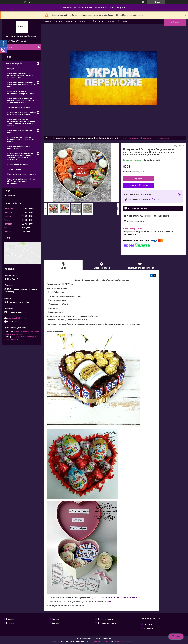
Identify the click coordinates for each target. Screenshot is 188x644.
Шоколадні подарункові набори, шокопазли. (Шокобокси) (22, 113)
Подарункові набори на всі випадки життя (19, 147)
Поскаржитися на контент (101, 641)
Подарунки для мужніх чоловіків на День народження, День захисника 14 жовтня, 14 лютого (21, 122)
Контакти (122, 21)
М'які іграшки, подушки (18, 164)
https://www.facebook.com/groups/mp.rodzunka (22, 333)
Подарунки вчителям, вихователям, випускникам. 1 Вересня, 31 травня (20, 75)
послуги (11, 68)
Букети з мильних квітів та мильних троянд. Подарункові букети (21, 139)
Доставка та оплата (104, 21)
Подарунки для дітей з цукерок (22, 174)
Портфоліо (10, 195)
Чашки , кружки (14, 169)
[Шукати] (39, 47)
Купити (139, 179)
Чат (176, 636)
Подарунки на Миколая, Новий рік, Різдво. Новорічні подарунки (21, 181)
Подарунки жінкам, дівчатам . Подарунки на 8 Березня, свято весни (21, 84)
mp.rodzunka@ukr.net (17, 318)
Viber (109, 601)
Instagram (148, 628)
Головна (47, 21)
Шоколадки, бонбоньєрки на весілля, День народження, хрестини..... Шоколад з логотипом (20, 156)
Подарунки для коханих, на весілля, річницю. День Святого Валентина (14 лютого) (90, 138)
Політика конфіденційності (124, 641)
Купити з (139, 185)
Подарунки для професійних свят (20, 131)
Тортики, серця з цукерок (19, 107)
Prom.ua (108, 639)
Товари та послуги (106, 619)
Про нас (83, 21)
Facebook (148, 624)
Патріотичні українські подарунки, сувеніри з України (21, 92)
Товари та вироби (64, 21)
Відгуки (8, 190)
